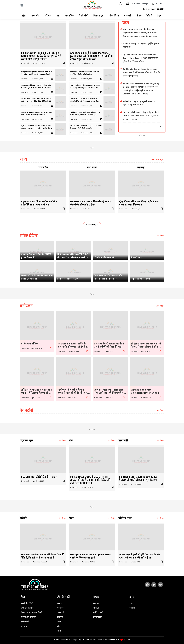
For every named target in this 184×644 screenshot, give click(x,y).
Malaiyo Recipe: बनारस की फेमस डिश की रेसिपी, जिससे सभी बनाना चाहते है (43, 556)
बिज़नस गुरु (98, 16)
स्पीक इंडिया (114, 16)
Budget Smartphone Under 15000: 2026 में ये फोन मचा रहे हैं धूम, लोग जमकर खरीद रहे (37, 73)
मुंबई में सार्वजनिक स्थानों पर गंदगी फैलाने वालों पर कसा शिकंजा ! (139, 203)
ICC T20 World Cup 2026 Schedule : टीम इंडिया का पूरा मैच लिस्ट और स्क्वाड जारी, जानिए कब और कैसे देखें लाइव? (36, 88)
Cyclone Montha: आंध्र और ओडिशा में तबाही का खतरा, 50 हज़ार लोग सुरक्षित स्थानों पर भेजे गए (37, 127)
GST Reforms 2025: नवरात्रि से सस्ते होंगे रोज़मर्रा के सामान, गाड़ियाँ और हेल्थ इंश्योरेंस (86, 127)
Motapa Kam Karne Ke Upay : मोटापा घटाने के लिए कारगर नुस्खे (91, 556)
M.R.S (128, 640)
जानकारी (128, 16)
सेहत (159, 16)
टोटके (139, 16)
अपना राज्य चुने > (158, 159)
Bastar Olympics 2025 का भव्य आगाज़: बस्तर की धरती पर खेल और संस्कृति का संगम (37, 113)
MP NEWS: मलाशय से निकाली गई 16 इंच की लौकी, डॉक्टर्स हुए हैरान (91, 203)
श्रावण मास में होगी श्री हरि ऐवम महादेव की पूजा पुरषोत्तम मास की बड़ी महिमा (139, 556)
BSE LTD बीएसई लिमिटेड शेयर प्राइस (39, 477)
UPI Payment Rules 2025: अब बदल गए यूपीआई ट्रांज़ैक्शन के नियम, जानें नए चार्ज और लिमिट (84, 101)
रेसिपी (149, 16)
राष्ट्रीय (24, 16)
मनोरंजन (47, 16)
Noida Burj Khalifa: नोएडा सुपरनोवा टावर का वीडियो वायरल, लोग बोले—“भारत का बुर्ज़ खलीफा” (85, 115)
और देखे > (160, 236)
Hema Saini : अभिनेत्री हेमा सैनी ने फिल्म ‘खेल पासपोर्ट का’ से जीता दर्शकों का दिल (85, 73)
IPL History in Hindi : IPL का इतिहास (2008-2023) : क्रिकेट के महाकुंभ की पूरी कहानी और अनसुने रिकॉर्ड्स (41, 56)
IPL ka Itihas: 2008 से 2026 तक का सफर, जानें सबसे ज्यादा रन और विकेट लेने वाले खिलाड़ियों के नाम (37, 101)
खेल (58, 16)
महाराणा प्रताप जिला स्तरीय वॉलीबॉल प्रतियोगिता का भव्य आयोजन (39, 203)
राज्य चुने (35, 16)
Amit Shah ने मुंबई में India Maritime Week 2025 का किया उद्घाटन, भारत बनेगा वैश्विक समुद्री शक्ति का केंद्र (91, 56)
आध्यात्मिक (69, 16)
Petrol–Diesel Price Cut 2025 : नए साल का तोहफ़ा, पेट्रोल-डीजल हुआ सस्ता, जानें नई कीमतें (86, 86)
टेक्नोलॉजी (84, 16)
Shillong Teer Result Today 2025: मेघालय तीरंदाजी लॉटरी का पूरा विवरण (138, 478)
